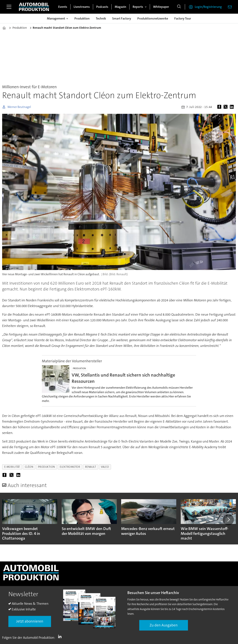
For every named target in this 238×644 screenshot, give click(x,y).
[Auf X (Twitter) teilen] (226, 107)
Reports (138, 7)
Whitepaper (161, 7)
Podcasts (102, 7)
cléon (29, 467)
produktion (46, 467)
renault (91, 467)
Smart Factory (122, 18)
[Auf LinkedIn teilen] (233, 107)
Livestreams (82, 7)
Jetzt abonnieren (30, 621)
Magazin (120, 7)
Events (63, 7)
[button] (228, 520)
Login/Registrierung (208, 7)
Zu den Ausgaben (164, 625)
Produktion (82, 18)
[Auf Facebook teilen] (220, 107)
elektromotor (70, 467)
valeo (105, 467)
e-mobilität (12, 467)
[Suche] (179, 7)
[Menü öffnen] (9, 7)
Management (56, 18)
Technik (101, 18)
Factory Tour (183, 18)
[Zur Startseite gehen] (34, 7)
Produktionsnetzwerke (153, 18)
